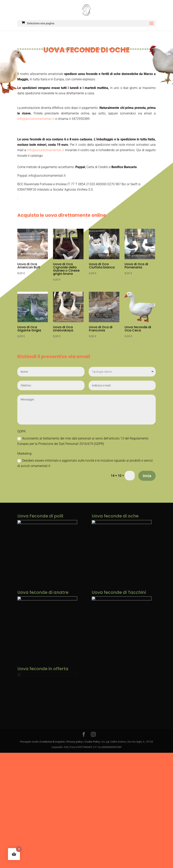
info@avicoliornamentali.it (36, 119)
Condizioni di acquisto (52, 743)
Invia (147, 476)
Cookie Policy (92, 743)
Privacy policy (75, 743)
